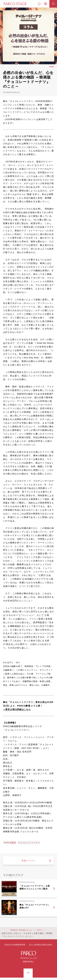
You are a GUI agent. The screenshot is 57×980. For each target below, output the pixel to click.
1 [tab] (52, 67)
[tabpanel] (28, 36)
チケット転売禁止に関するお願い (41, 944)
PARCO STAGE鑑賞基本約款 (15, 944)
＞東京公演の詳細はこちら (17, 709)
